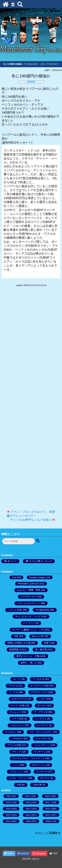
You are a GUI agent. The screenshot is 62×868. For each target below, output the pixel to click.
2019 (8, 802)
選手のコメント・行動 (28, 656)
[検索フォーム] (18, 541)
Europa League (37, 577)
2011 (48, 815)
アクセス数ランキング (41, 561)
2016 (8, 809)
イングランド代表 (40, 686)
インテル (14, 692)
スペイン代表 (18, 705)
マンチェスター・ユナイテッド (29, 758)
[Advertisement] (31, 400)
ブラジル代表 (14, 745)
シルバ (42, 699)
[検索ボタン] (38, 541)
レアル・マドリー (18, 778)
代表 (16, 636)
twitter (9, 853)
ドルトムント (17, 725)
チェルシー (15, 712)
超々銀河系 (41, 649)
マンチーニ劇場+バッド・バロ (28, 630)
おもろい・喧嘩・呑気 (29, 590)
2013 (8, 815)
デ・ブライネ (41, 712)
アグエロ (13, 686)
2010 (8, 821)
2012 (28, 815)
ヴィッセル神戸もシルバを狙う (31, 520)
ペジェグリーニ (42, 745)
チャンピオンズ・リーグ (28, 616)
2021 (27, 796)
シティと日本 (15, 610)
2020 (47, 796)
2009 (28, 821)
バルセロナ (17, 738)
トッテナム (41, 719)
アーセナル (38, 679)
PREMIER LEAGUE (28, 584)
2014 (48, 809)
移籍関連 (31, 82)
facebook (23, 853)
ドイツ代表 (18, 719)
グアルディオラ (29, 597)
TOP (53, 853)
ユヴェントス (17, 772)
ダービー (42, 705)
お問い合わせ (31, 859)
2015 (28, 809)
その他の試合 (42, 610)
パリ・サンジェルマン (41, 732)
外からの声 (38, 636)
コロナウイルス (20, 699)
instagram (39, 853)
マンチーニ (40, 752)
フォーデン (41, 738)
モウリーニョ (39, 765)
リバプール (42, 772)
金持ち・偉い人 (29, 663)
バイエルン (11, 732)
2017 (48, 802)
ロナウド (45, 778)
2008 (48, 821)
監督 (46, 643)
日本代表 (37, 785)
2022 (9, 796)
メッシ (16, 765)
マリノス (17, 752)
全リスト (12, 561)
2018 (28, 802)
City (14, 577)
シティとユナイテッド (29, 603)
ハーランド (29, 623)
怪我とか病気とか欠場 (19, 643)
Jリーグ (17, 679)
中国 (19, 785)
